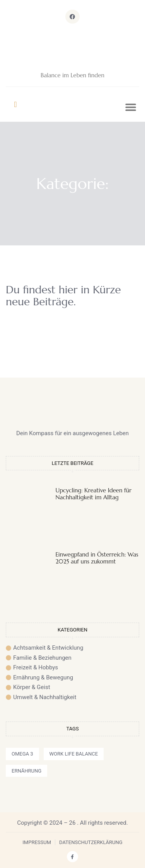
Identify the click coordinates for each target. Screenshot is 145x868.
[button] (130, 107)
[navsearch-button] (15, 104)
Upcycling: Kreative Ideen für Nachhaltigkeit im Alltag (94, 494)
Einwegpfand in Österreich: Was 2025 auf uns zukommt (97, 558)
